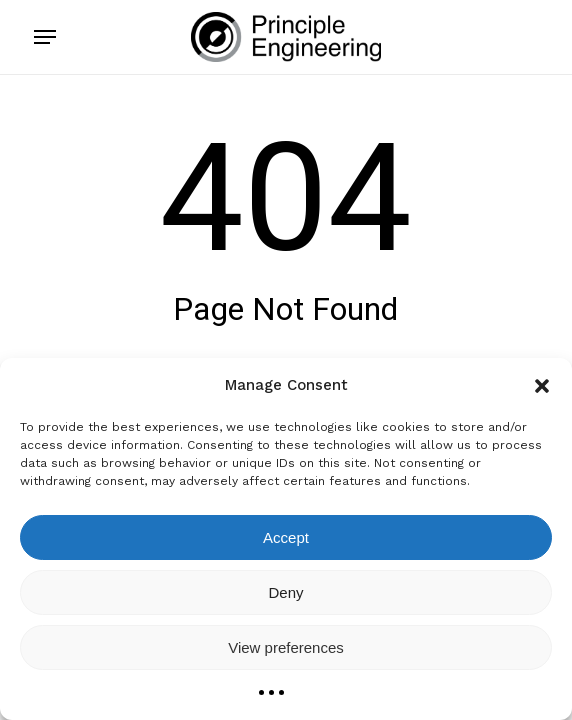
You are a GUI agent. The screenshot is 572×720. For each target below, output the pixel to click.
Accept (286, 537)
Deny (285, 592)
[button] (542, 386)
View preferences (286, 647)
